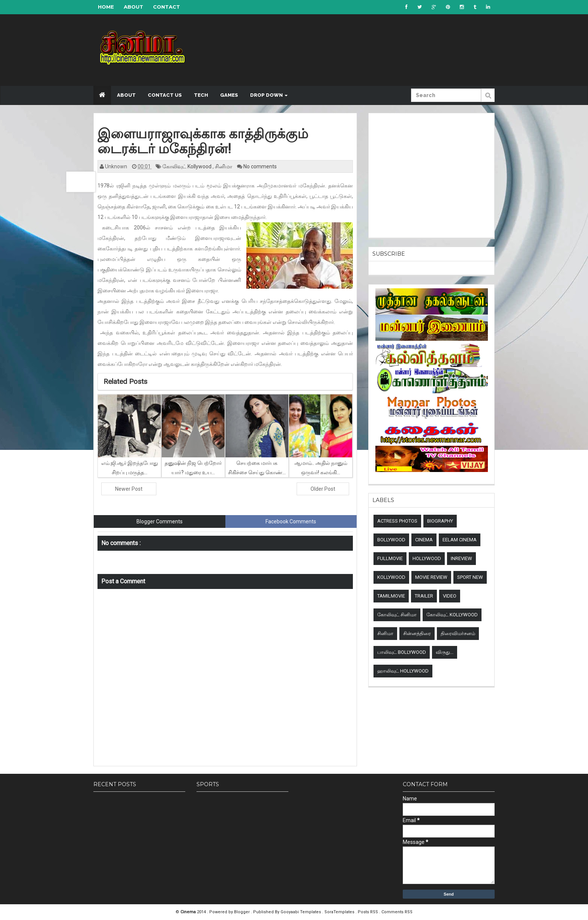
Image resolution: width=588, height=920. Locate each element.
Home (106, 7)
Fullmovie (390, 558)
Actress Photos (397, 521)
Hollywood (427, 558)
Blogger (242, 912)
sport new (470, 577)
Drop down (269, 95)
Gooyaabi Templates (301, 912)
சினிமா (224, 166)
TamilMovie (391, 596)
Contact (166, 7)
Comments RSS (397, 912)
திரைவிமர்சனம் (458, 633)
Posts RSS (368, 912)
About (133, 7)
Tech (201, 95)
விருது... (445, 652)
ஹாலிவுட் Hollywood (403, 671)
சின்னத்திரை (417, 633)
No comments (260, 166)
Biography (440, 521)
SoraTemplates (340, 912)
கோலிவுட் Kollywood (187, 166)
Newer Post (129, 489)
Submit (488, 99)
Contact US (165, 95)
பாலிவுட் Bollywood (402, 652)
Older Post (323, 489)
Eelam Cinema (460, 540)
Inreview (461, 558)
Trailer (424, 596)
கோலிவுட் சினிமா (397, 615)
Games (229, 95)
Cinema (424, 540)
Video (450, 596)
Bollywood (391, 540)
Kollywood (391, 577)
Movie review (431, 577)
